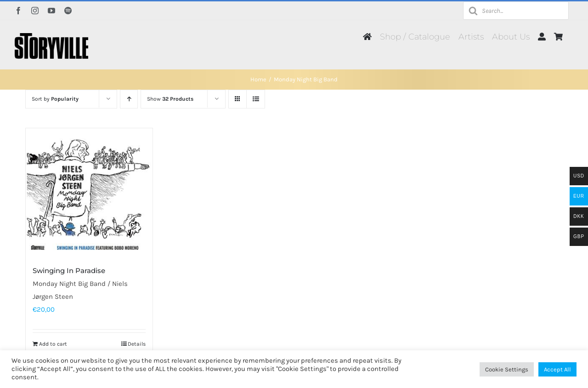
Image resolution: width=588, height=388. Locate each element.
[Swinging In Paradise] (89, 192)
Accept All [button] (557, 369)
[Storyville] (51, 36)
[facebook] (18, 11)
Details (137, 344)
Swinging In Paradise (69, 271)
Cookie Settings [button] (507, 369)
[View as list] (256, 99)
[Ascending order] (129, 99)
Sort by (55, 99)
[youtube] (51, 11)
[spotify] (68, 11)
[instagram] (35, 11)
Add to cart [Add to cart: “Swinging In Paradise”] (53, 344)
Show (170, 99)
